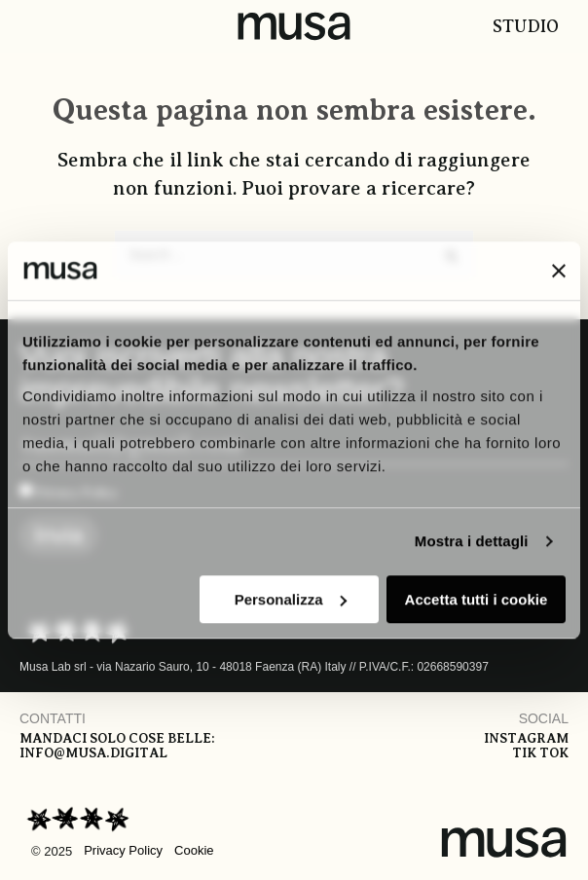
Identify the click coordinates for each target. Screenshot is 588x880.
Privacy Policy (123, 850)
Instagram (526, 738)
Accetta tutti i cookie (477, 599)
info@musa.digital (93, 753)
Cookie (194, 850)
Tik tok (540, 753)
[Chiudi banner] (559, 271)
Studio (526, 26)
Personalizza (291, 599)
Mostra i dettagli (472, 541)
